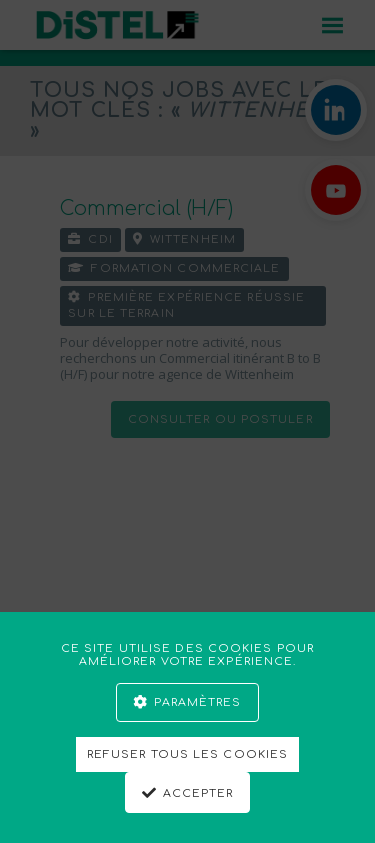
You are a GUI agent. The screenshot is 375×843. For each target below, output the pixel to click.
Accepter (198, 793)
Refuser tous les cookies (187, 754)
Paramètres (198, 702)
